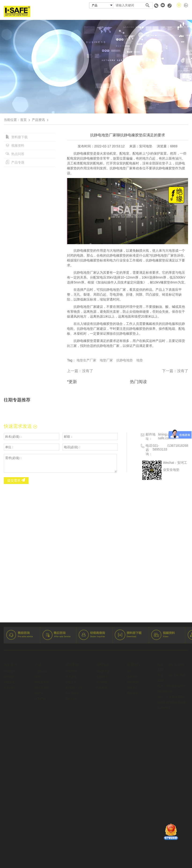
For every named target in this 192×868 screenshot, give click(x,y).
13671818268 (178, 446)
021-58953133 (160, 447)
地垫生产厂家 (86, 360)
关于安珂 (50, 15)
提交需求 (16, 480)
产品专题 (15, 162)
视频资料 (15, 145)
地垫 (140, 360)
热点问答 (15, 154)
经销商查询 (129, 15)
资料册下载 (17, 137)
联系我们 (182, 15)
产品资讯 (38, 120)
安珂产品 (76, 15)
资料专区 (156, 15)
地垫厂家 (106, 360)
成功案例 (101, 15)
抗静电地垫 (125, 360)
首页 (28, 15)
